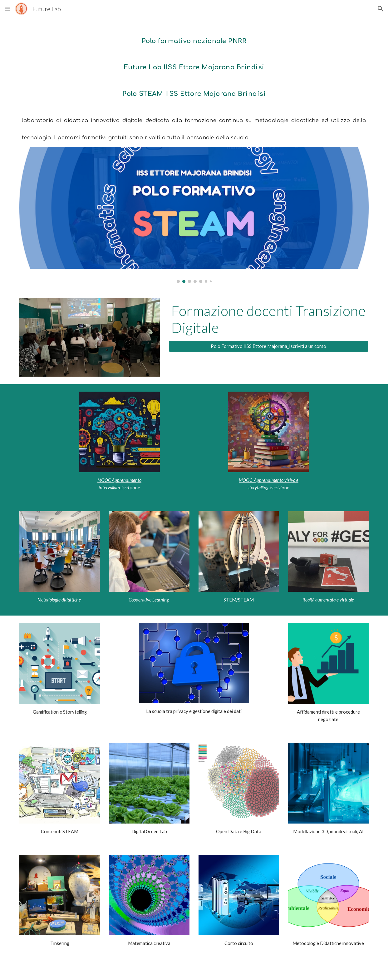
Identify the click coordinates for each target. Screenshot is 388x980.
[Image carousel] (194, 215)
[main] (194, 86)
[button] (7, 9)
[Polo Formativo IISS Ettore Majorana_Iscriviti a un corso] (268, 346)
